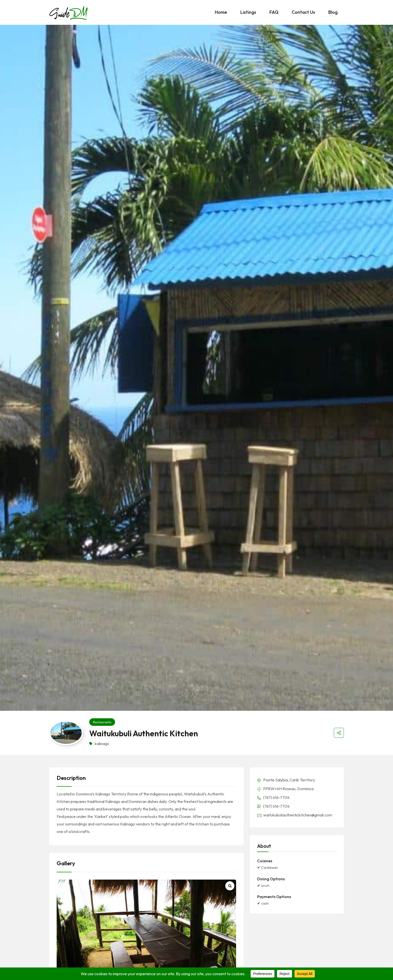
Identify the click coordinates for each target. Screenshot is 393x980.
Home (221, 12)
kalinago (102, 744)
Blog (333, 12)
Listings (248, 12)
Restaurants (102, 722)
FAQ (274, 12)
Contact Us (303, 12)
